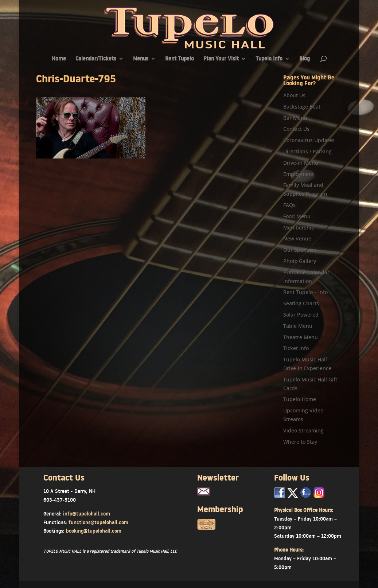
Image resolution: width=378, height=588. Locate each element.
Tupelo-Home (300, 399)
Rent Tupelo (180, 59)
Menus (141, 59)
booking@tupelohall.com (94, 531)
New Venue (297, 238)
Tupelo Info (269, 59)
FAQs (289, 205)
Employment (299, 174)
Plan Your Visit (221, 59)
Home (59, 59)
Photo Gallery (300, 261)
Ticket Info (296, 348)
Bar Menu (295, 118)
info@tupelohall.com (87, 514)
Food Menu (297, 216)
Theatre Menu (301, 337)
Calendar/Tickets (96, 59)
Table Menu (298, 326)
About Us (294, 95)
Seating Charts (301, 303)
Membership (299, 228)
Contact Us (296, 129)
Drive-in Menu (301, 163)
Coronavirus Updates (309, 140)
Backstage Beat (302, 107)
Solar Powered (301, 315)
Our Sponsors (300, 250)
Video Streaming (303, 430)
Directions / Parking (307, 151)
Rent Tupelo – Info (305, 292)
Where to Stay (300, 442)
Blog (305, 59)
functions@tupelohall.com (98, 522)
